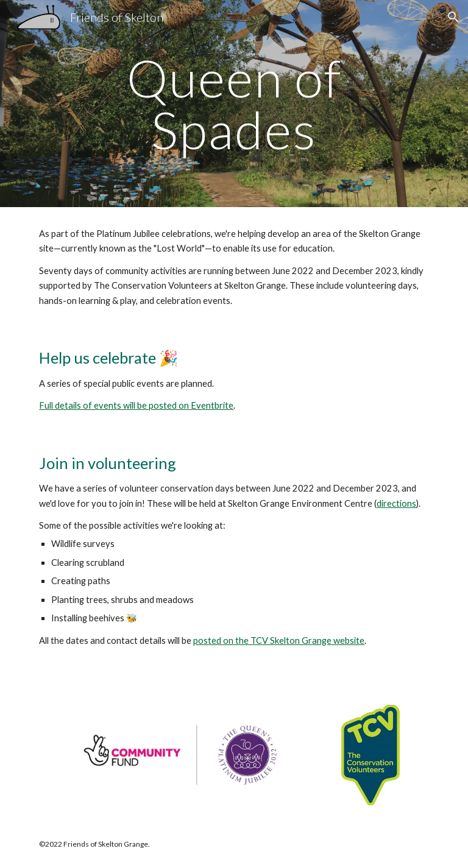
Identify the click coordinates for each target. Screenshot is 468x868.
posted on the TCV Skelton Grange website (279, 640)
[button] (453, 17)
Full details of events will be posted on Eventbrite (136, 405)
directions (396, 503)
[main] (234, 104)
